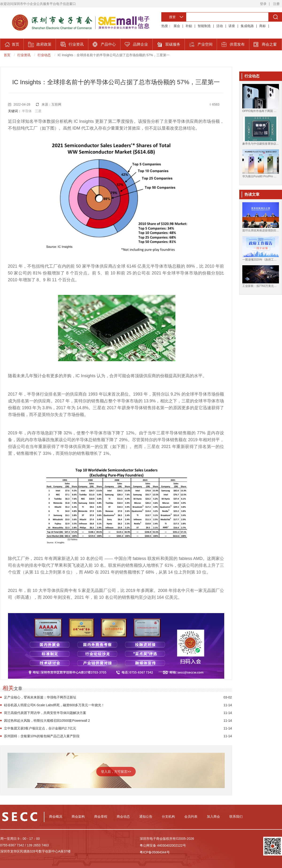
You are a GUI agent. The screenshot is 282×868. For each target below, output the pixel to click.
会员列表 (191, 816)
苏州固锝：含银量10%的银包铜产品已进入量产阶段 (42, 736)
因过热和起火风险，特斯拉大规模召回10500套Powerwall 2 (47, 721)
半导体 (27, 111)
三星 (38, 111)
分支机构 (168, 816)
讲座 (232, 26)
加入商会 (213, 816)
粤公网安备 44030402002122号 (163, 845)
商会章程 (101, 816)
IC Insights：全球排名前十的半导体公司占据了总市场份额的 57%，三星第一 (114, 55)
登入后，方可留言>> (116, 772)
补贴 (189, 26)
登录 (263, 4)
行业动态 (44, 55)
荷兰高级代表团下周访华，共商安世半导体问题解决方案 (45, 713)
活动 (220, 26)
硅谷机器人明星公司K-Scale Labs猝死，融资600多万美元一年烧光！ (54, 705)
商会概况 (56, 816)
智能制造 (204, 26)
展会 (177, 26)
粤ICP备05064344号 (155, 852)
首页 (7, 55)
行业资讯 (24, 55)
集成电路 (247, 26)
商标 (263, 26)
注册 (276, 4)
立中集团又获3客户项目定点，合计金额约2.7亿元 (40, 728)
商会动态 (123, 816)
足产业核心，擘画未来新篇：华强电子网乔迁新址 (40, 697)
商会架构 (78, 816)
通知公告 (146, 816)
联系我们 (236, 816)
